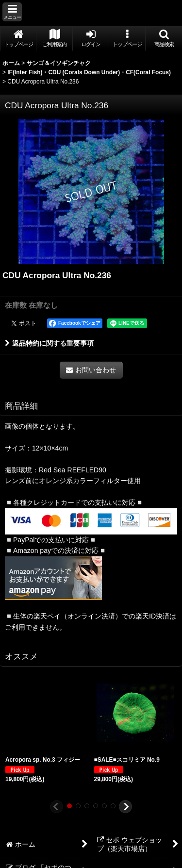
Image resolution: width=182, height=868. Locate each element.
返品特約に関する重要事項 (49, 343)
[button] (12, 12)
